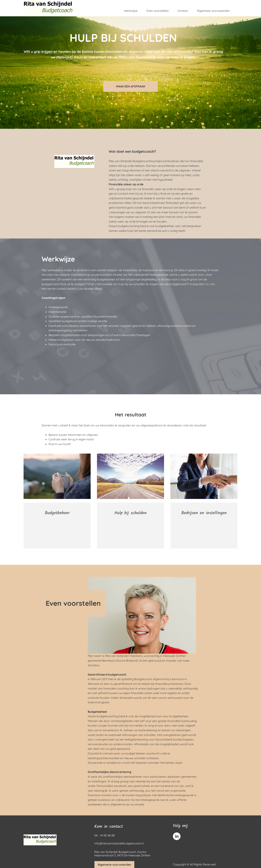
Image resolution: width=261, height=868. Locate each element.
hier (207, 284)
